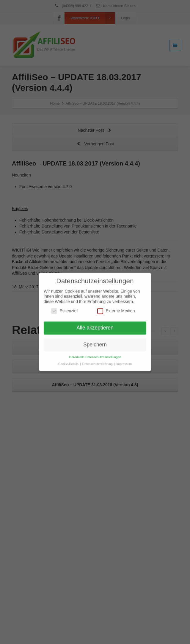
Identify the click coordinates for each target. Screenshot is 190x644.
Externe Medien (116, 309)
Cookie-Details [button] (69, 362)
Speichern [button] (95, 342)
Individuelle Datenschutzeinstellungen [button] (95, 355)
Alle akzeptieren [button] (95, 325)
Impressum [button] (124, 362)
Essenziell (65, 309)
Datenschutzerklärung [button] (98, 362)
